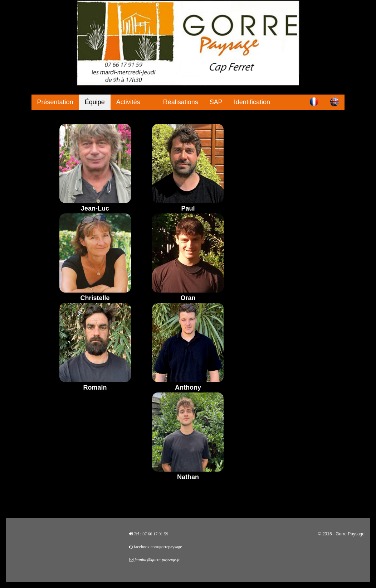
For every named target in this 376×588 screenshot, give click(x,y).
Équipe (95, 102)
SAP (216, 102)
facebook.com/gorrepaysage (158, 547)
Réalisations (181, 102)
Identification (252, 102)
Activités (128, 102)
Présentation (55, 102)
